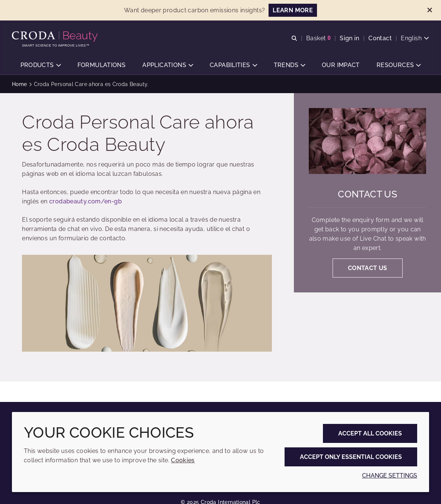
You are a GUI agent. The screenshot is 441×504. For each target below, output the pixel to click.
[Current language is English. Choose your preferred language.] (415, 38)
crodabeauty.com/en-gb (85, 201)
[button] (41, 65)
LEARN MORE (293, 10)
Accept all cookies (370, 433)
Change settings (390, 476)
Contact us (367, 194)
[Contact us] (367, 141)
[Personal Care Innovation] (56, 37)
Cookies (183, 460)
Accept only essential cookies (351, 457)
